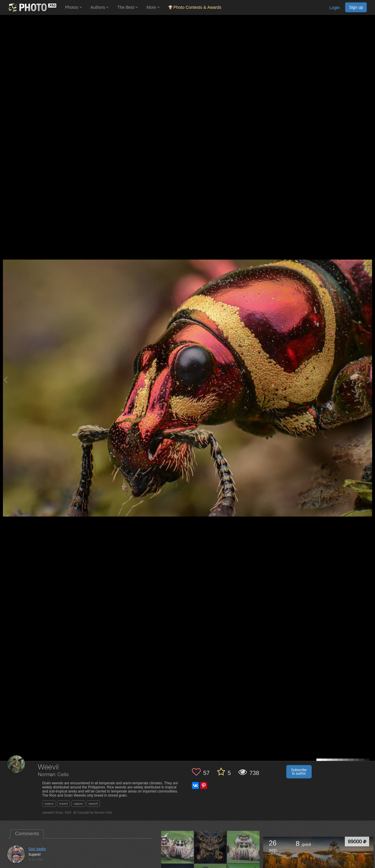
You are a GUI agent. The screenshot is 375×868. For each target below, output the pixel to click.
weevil (93, 804)
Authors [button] (100, 7)
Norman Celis (53, 775)
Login (334, 8)
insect (64, 804)
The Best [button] (127, 7)
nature (78, 804)
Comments (27, 834)
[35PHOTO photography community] (32, 7)
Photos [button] (73, 7)
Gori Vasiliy (37, 849)
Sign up (356, 7)
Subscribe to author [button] (299, 772)
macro (49, 804)
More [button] (153, 7)
